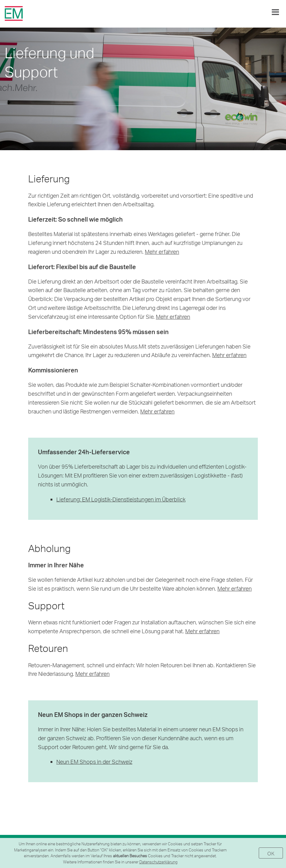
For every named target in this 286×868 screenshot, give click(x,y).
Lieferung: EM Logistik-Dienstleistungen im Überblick (121, 499)
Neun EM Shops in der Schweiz (94, 761)
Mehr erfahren (162, 251)
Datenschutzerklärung (158, 862)
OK (271, 853)
